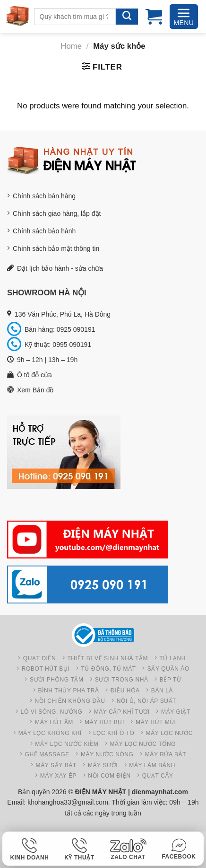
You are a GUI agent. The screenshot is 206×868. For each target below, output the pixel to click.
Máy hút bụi (104, 722)
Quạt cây (158, 776)
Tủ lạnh (172, 658)
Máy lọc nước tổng (143, 744)
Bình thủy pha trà (68, 691)
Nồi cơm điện (109, 776)
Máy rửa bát (166, 754)
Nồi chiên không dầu (70, 701)
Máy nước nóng (107, 754)
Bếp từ (171, 680)
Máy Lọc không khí (50, 733)
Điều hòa (125, 691)
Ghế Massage (47, 754)
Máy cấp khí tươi (122, 712)
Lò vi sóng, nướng (52, 712)
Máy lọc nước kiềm (67, 744)
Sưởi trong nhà (122, 680)
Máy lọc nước (169, 733)
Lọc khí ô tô (114, 733)
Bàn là (162, 691)
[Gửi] (127, 17)
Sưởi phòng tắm (57, 680)
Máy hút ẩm (54, 722)
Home (71, 46)
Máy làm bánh (152, 765)
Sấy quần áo (168, 669)
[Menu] (184, 17)
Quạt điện (40, 658)
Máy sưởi (103, 765)
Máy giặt (176, 712)
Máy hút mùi (156, 722)
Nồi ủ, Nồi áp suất (146, 701)
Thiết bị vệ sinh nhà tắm (107, 658)
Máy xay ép (58, 776)
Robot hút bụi (46, 669)
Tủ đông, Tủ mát (109, 669)
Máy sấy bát (56, 765)
